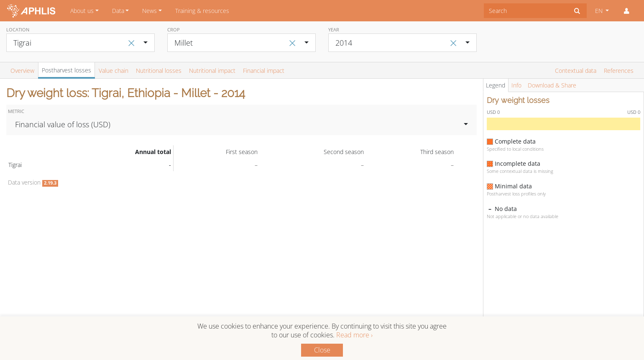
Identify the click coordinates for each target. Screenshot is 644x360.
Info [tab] (516, 85)
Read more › (354, 335)
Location (18, 30)
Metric (16, 111)
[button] (626, 11)
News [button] (149, 11)
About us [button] (82, 11)
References (619, 71)
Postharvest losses (66, 70)
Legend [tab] (496, 85)
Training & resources (202, 11)
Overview (22, 71)
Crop (174, 30)
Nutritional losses (159, 71)
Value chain (114, 71)
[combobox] (526, 11)
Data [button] (118, 11)
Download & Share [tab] (552, 85)
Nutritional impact (212, 71)
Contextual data (576, 71)
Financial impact (264, 71)
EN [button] (600, 11)
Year (334, 30)
